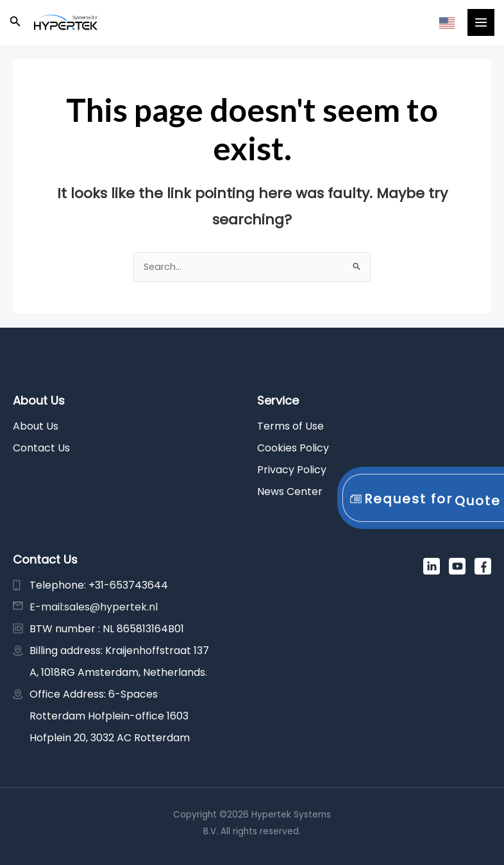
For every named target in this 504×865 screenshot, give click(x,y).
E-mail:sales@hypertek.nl (94, 607)
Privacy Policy (292, 470)
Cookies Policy (293, 448)
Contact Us (41, 448)
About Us (36, 426)
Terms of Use (290, 426)
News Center (290, 491)
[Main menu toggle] (481, 22)
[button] (15, 22)
